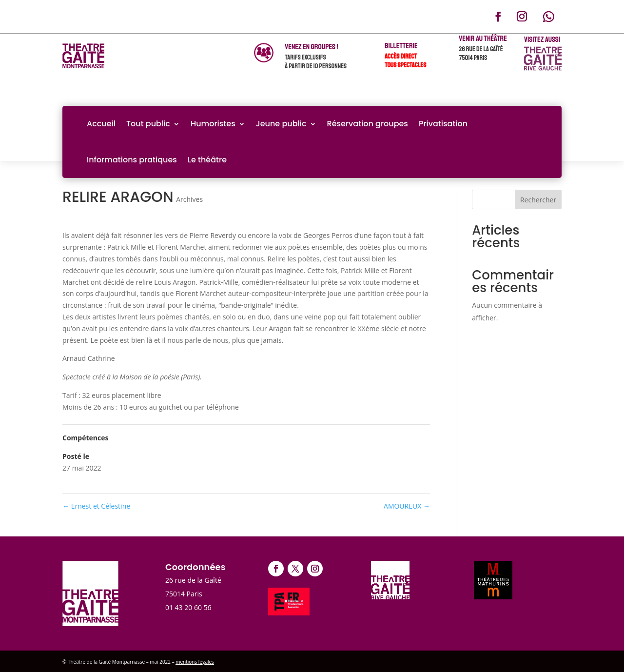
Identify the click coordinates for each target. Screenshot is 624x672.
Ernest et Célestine (96, 506)
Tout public (148, 124)
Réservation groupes (368, 124)
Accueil (101, 124)
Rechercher (538, 200)
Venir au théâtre (483, 39)
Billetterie (401, 46)
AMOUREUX (407, 506)
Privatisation (443, 124)
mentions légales (195, 662)
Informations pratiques (132, 160)
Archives (189, 199)
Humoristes (213, 124)
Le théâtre (207, 160)
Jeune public (281, 124)
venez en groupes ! (311, 47)
